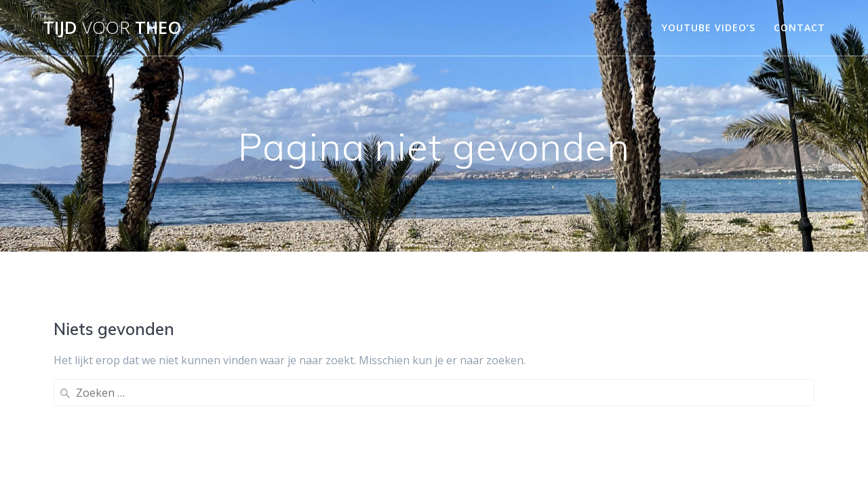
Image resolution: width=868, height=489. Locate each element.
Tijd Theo (113, 28)
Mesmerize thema (579, 454)
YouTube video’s (709, 27)
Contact (800, 27)
